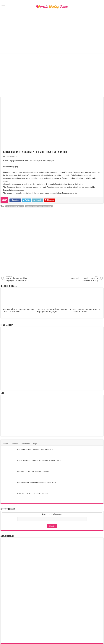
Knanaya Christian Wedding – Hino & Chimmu (35, 449)
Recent (5, 444)
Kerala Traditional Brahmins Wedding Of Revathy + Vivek (39, 460)
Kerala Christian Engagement (39, 206)
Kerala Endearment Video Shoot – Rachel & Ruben (85, 310)
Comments (25, 444)
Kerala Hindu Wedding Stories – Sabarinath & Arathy (84, 279)
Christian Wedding (12, 156)
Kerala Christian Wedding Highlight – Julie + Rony (36, 482)
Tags (35, 444)
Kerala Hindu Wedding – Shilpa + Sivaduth (33, 471)
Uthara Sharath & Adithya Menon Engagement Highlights (52, 310)
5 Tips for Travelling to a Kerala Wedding (33, 493)
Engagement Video (15, 206)
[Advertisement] (52, 31)
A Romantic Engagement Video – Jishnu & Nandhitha (18, 310)
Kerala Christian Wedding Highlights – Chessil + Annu (20, 279)
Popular (15, 444)
